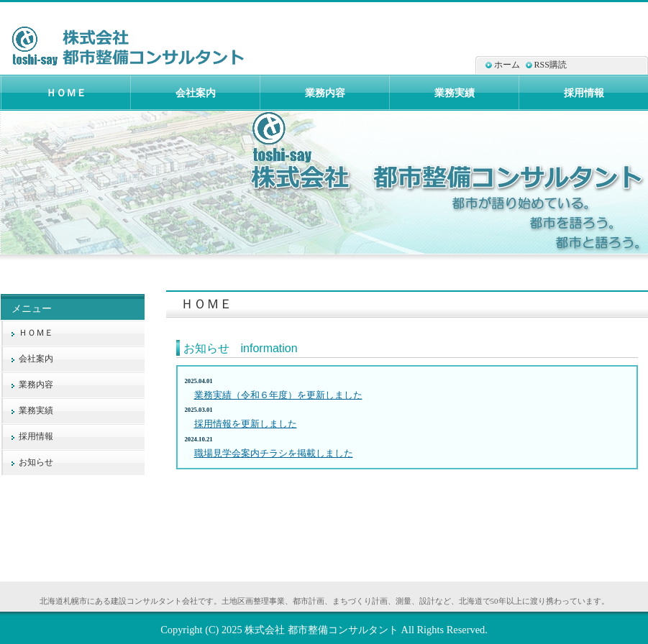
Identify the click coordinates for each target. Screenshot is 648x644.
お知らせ (36, 462)
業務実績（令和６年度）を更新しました (278, 395)
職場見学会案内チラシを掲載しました (274, 453)
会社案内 (36, 359)
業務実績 (36, 410)
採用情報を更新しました (246, 424)
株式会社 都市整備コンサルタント (321, 630)
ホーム (507, 65)
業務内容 (36, 385)
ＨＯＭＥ (36, 333)
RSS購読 (551, 65)
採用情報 (36, 436)
